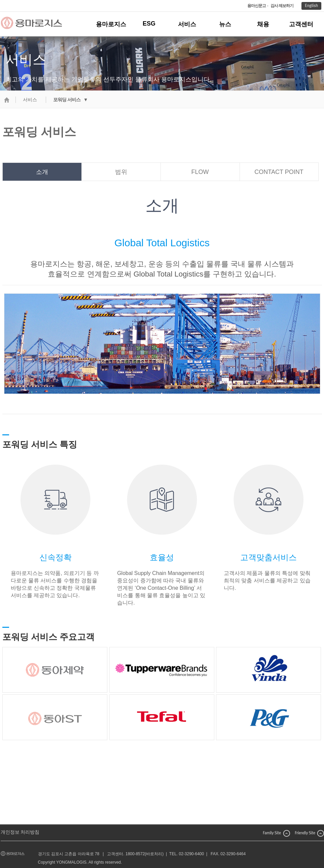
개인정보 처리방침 (20, 832)
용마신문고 (257, 6)
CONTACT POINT (279, 172)
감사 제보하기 (282, 6)
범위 (121, 172)
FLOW (200, 172)
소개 (42, 172)
